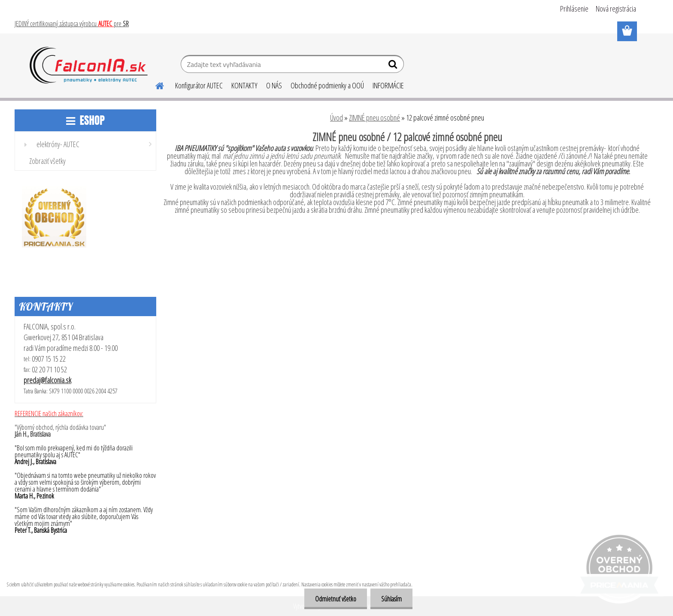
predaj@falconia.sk (47, 380)
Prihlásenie (574, 9)
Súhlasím (391, 599)
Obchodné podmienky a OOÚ (327, 85)
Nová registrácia (616, 9)
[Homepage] (155, 85)
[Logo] (89, 65)
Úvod (336, 118)
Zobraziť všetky (47, 161)
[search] (394, 66)
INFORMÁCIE (388, 85)
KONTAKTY (244, 85)
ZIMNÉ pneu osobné (374, 118)
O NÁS (274, 85)
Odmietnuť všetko (336, 599)
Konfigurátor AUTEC (199, 85)
